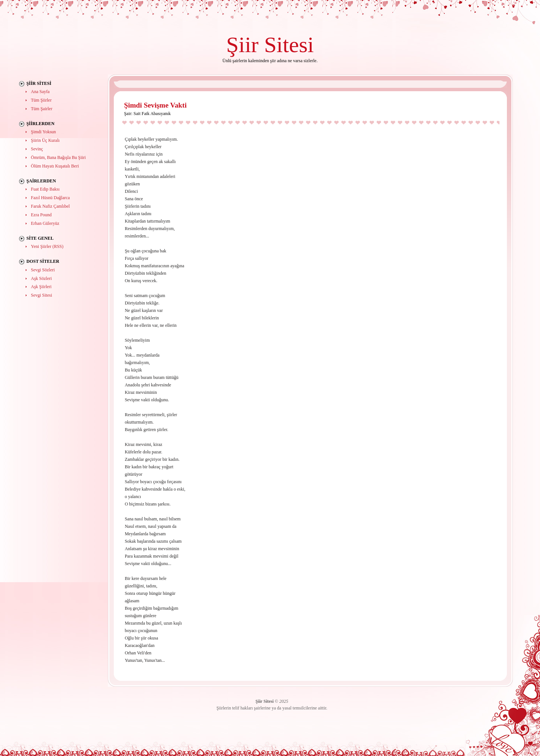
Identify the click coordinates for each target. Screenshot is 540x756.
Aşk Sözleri (41, 278)
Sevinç (37, 149)
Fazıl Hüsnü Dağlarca (50, 198)
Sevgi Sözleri (43, 270)
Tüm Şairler (42, 109)
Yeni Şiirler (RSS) (47, 246)
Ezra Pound (41, 215)
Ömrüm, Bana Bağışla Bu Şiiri (58, 157)
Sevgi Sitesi (41, 295)
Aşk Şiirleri (41, 287)
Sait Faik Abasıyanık (152, 114)
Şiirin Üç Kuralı (45, 140)
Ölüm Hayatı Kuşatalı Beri (55, 166)
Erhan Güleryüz (45, 223)
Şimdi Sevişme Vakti (155, 105)
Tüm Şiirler (41, 100)
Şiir (242, 44)
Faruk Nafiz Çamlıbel (50, 206)
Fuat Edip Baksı (45, 189)
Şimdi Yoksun (43, 132)
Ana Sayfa (40, 92)
